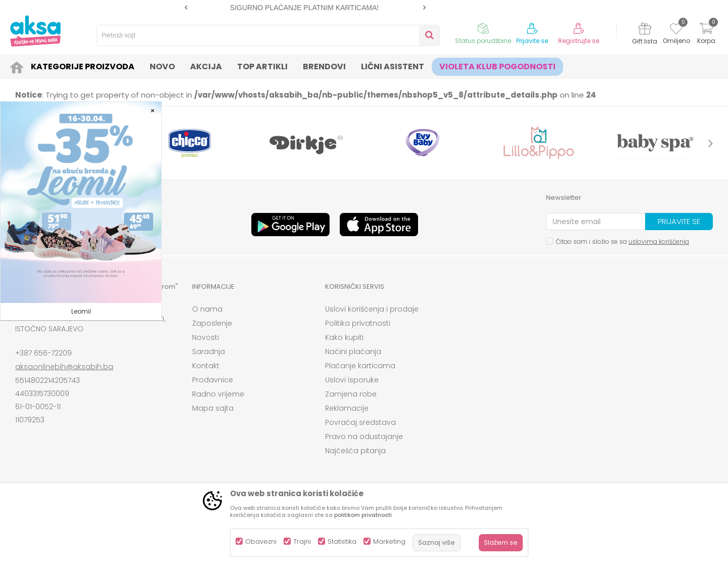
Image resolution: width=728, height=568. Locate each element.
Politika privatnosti (358, 323)
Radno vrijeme (218, 394)
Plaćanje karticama (360, 366)
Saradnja (209, 352)
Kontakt (206, 366)
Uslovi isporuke (352, 380)
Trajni (302, 541)
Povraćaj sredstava (360, 422)
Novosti (206, 337)
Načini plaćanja (353, 352)
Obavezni (261, 541)
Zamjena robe (351, 394)
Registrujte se (579, 41)
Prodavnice (213, 380)
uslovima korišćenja (659, 242)
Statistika (342, 541)
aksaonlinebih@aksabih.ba (64, 367)
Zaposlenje (212, 323)
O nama (207, 309)
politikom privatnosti (363, 515)
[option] (305, 8)
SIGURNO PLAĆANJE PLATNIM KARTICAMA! (304, 8)
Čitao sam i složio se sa (622, 242)
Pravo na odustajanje (364, 436)
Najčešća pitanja (355, 451)
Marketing (389, 541)
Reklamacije (347, 408)
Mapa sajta (213, 408)
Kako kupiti (344, 337)
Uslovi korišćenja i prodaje (372, 309)
